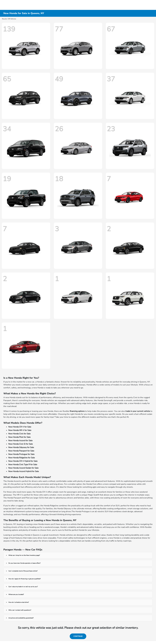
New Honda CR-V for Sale (20, 427)
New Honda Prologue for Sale (21, 454)
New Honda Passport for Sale (21, 451)
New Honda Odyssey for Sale (21, 447)
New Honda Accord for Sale (20, 441)
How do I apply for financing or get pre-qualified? (24, 579)
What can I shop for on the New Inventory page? (24, 555)
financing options (77, 411)
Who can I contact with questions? (20, 610)
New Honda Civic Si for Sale (21, 444)
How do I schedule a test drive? (19, 602)
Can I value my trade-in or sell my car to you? (23, 587)
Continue (78, 636)
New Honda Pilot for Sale (19, 437)
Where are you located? (16, 594)
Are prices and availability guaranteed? (21, 618)
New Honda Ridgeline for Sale (22, 458)
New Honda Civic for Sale (19, 434)
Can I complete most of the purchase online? (23, 571)
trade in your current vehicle (138, 411)
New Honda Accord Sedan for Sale (23, 468)
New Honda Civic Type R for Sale (23, 465)
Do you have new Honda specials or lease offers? (24, 563)
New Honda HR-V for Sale (20, 430)
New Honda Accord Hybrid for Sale (24, 471)
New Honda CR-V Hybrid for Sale (23, 461)
